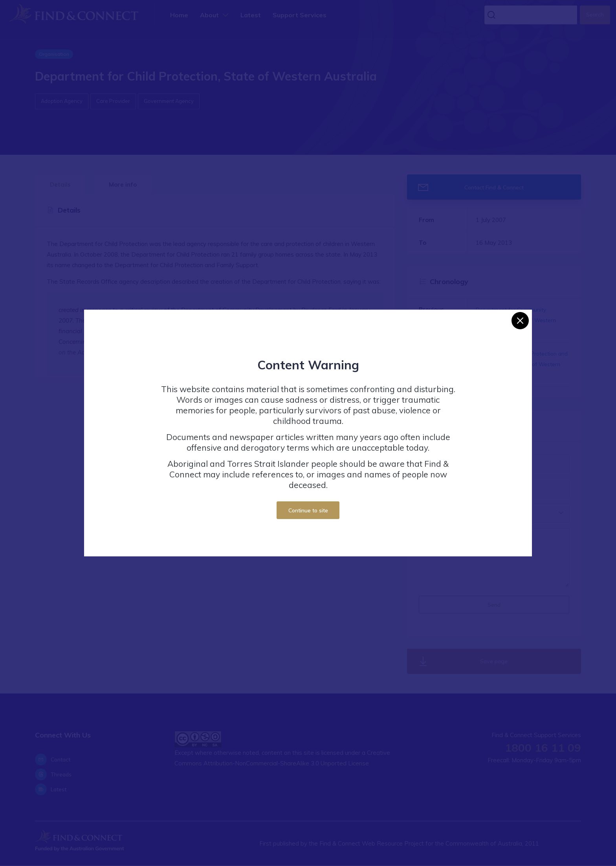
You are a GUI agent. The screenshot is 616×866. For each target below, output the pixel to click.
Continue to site (308, 510)
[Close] (520, 321)
